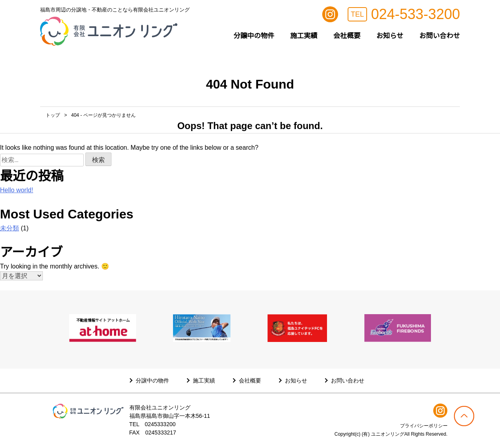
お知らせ (390, 36)
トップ (53, 115)
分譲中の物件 (254, 36)
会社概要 (347, 36)
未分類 (10, 228)
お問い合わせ (439, 36)
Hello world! (17, 190)
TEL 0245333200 (153, 424)
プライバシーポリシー (424, 426)
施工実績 (304, 36)
